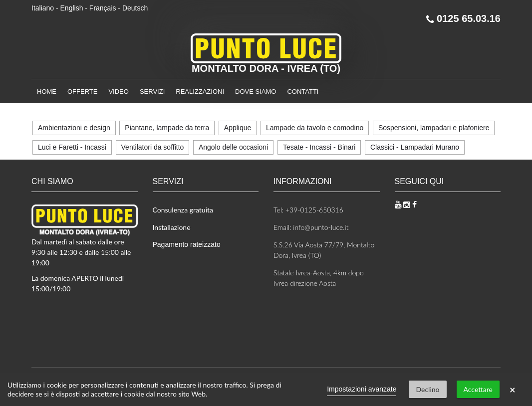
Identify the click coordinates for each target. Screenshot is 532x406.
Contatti (303, 92)
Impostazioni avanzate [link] (362, 389)
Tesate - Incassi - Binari (319, 147)
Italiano (43, 8)
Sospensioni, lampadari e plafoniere (434, 128)
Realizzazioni (200, 92)
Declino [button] (427, 389)
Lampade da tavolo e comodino (315, 128)
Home (47, 92)
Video (118, 92)
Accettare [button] (478, 389)
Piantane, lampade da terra (167, 128)
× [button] (513, 390)
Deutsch (135, 8)
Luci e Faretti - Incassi (72, 147)
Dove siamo (256, 92)
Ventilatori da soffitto (153, 147)
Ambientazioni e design (74, 128)
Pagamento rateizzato (187, 244)
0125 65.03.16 (463, 18)
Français (103, 8)
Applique (238, 128)
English (72, 8)
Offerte (82, 92)
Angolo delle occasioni (233, 147)
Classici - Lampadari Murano (415, 147)
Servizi (152, 92)
